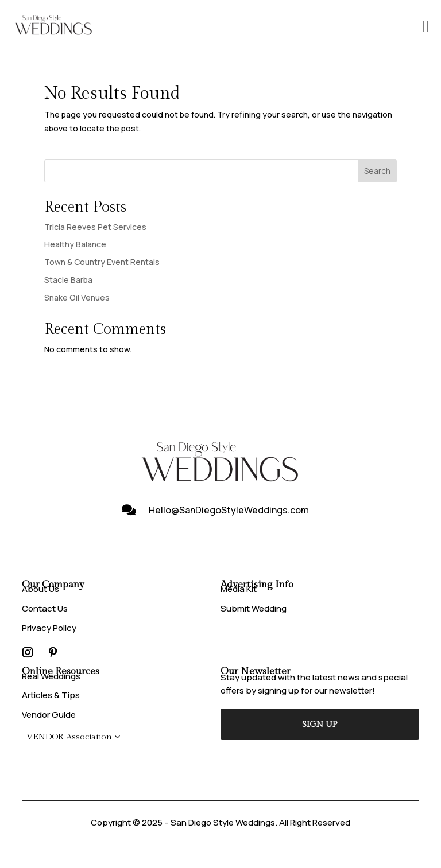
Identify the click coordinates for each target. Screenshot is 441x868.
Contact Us (45, 608)
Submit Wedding (254, 608)
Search (377, 171)
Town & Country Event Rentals (102, 262)
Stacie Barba (68, 280)
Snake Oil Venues (77, 297)
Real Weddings (51, 676)
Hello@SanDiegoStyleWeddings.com (229, 510)
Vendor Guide (49, 715)
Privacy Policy (49, 628)
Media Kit (239, 589)
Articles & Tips (51, 695)
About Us (40, 589)
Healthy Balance (75, 244)
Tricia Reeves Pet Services (95, 227)
